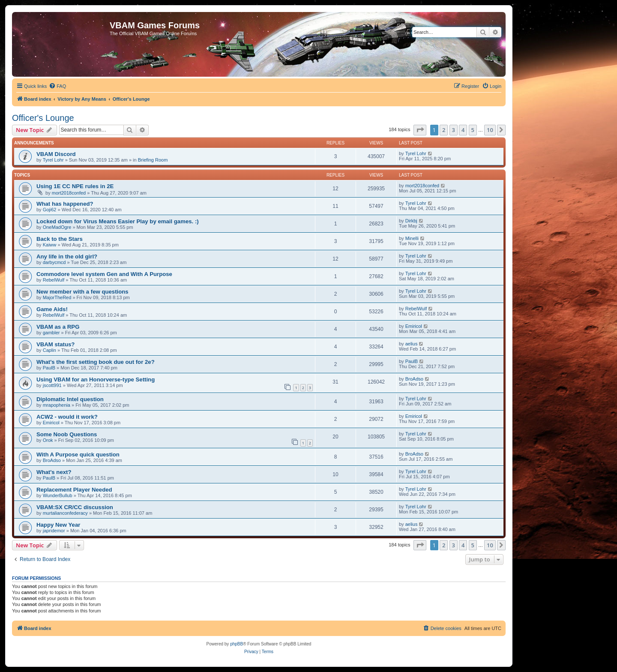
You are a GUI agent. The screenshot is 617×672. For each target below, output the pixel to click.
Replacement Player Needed (74, 490)
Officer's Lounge (43, 118)
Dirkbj (411, 221)
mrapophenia (57, 405)
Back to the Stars (60, 239)
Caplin (49, 350)
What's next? (54, 472)
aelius (412, 344)
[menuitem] (57, 86)
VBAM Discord (56, 154)
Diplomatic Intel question (70, 399)
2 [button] (444, 130)
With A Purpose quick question (78, 454)
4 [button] (463, 130)
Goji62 (50, 210)
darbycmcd (54, 262)
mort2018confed (69, 193)
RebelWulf (54, 280)
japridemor (54, 531)
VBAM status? (55, 344)
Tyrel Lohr (53, 160)
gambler (51, 333)
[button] (420, 130)
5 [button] (473, 130)
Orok (48, 440)
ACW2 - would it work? (67, 417)
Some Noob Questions (67, 434)
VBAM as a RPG (58, 327)
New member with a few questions (82, 292)
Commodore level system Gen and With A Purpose (104, 274)
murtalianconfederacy (65, 513)
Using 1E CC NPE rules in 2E (75, 186)
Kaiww (50, 245)
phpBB (237, 644)
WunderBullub (58, 495)
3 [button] (454, 130)
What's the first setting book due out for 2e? (96, 362)
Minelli (412, 238)
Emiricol (414, 326)
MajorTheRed (57, 297)
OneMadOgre (57, 227)
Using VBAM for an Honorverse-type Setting (96, 379)
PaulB (49, 368)
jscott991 (52, 385)
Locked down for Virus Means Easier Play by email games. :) (118, 221)
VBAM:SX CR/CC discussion (75, 507)
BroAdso (414, 379)
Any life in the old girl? (67, 256)
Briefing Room (153, 160)
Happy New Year (58, 525)
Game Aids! (52, 309)
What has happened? (65, 204)
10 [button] (490, 130)
